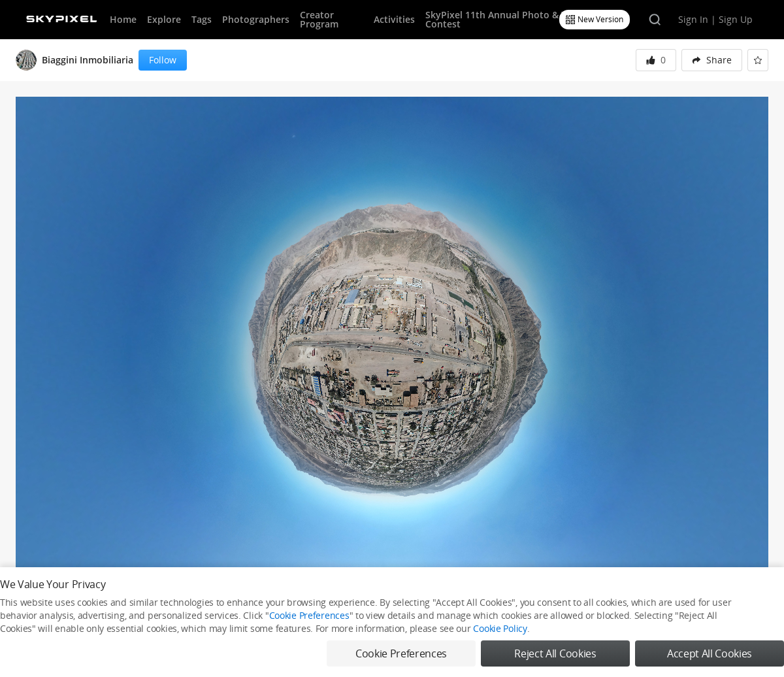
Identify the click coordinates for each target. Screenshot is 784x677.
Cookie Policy (500, 628)
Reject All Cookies (555, 653)
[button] (712, 60)
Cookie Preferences (309, 615)
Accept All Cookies (710, 653)
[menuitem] (712, 60)
